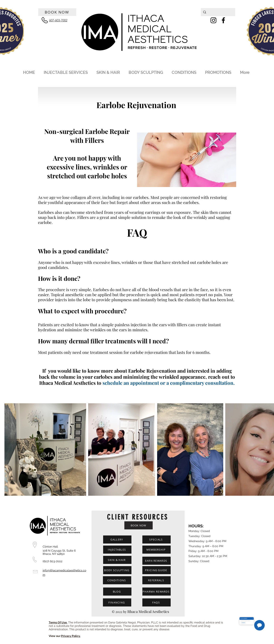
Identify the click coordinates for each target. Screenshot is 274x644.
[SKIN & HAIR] (117, 560)
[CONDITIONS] (117, 580)
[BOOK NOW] (57, 12)
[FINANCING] (117, 602)
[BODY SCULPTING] (117, 570)
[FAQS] (157, 602)
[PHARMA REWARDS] (157, 592)
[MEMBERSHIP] (157, 550)
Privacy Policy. (71, 636)
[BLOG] (117, 592)
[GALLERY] (117, 539)
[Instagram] (213, 20)
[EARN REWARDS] (157, 561)
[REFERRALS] (157, 580)
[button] (66, 71)
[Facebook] (223, 20)
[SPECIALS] (157, 539)
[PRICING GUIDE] (157, 570)
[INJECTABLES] (117, 550)
